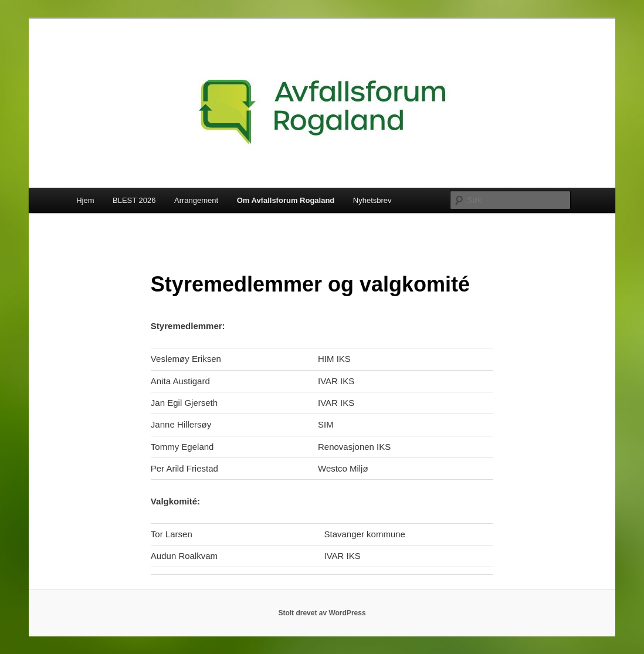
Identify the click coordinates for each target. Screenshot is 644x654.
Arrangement (196, 200)
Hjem (85, 200)
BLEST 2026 (134, 200)
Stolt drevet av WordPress (322, 613)
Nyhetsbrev (372, 200)
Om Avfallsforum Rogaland (286, 200)
